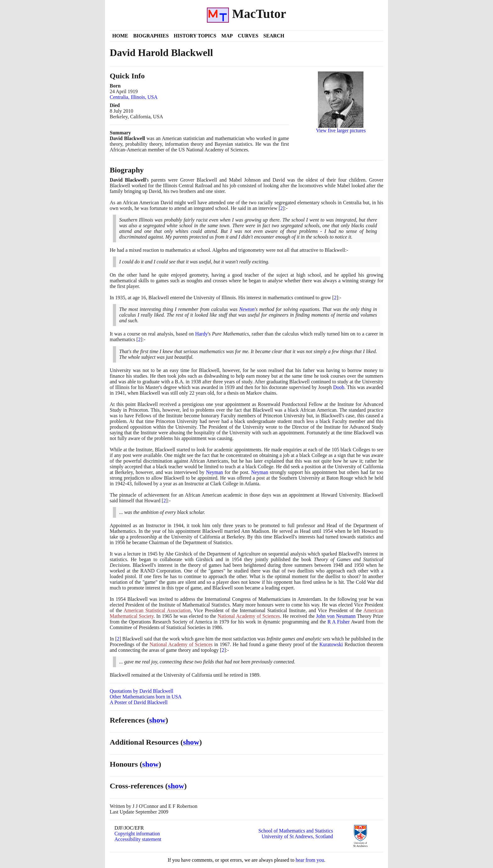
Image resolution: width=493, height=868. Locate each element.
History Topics (195, 36)
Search (274, 36)
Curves (248, 36)
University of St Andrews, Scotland (297, 836)
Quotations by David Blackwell (141, 691)
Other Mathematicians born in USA (146, 697)
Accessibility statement (138, 839)
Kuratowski (331, 644)
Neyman (214, 472)
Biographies (151, 36)
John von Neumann (336, 616)
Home (120, 36)
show (158, 720)
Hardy (202, 334)
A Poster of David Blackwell (139, 702)
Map (227, 36)
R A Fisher (339, 622)
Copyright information (137, 834)
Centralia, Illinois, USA (134, 97)
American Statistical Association (157, 610)
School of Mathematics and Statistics (296, 831)
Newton (247, 309)
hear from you (310, 860)
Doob (339, 387)
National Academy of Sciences (249, 616)
